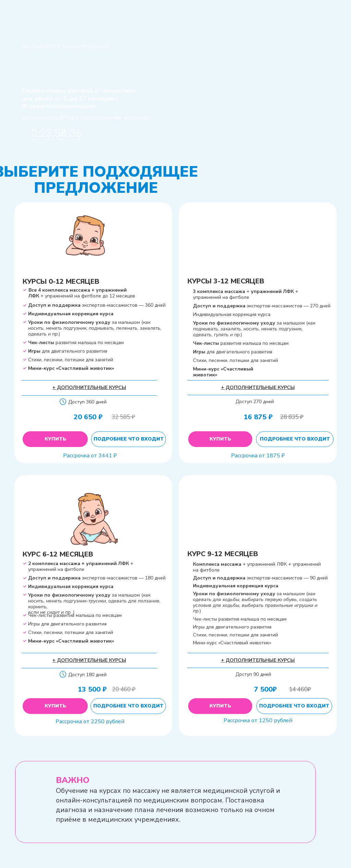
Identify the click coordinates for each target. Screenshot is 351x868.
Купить (55, 439)
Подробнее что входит (129, 439)
